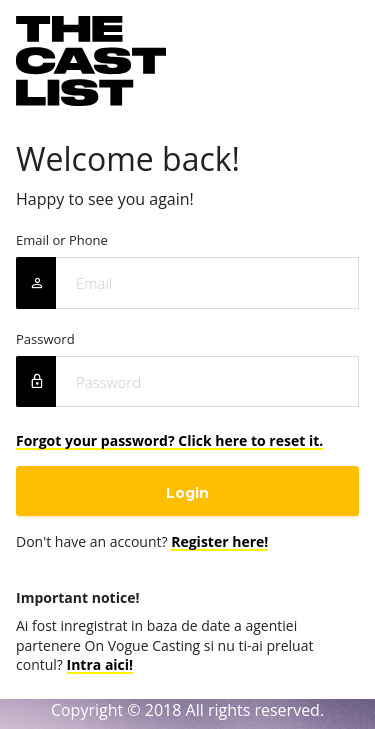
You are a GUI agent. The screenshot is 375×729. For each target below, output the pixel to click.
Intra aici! (100, 664)
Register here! (219, 541)
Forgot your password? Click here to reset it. (169, 440)
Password (45, 339)
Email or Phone (62, 240)
